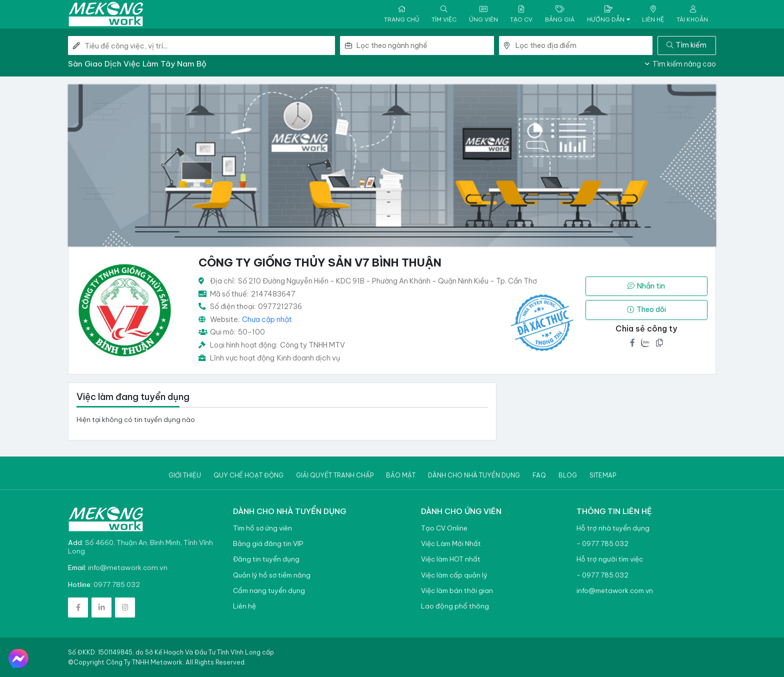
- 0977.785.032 (602, 544)
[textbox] (425, 45)
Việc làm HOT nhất (451, 559)
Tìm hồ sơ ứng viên (262, 528)
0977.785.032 (117, 584)
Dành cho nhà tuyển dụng (474, 475)
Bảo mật (401, 475)
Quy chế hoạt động (248, 475)
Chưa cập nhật (267, 319)
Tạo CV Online (444, 528)
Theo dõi (646, 309)
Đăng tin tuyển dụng (266, 559)
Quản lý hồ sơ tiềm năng (272, 575)
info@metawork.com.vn (128, 567)
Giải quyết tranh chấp (335, 475)
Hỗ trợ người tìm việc (610, 559)
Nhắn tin (646, 286)
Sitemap (603, 475)
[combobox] (425, 45)
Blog (568, 475)
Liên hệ (244, 606)
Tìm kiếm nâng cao (680, 64)
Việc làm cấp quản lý (454, 575)
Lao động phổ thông (455, 606)
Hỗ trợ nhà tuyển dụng (613, 528)
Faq (539, 475)
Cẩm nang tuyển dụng (269, 591)
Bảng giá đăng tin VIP (268, 544)
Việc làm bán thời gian (457, 591)
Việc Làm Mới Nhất (451, 544)
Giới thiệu (185, 475)
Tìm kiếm (686, 45)
